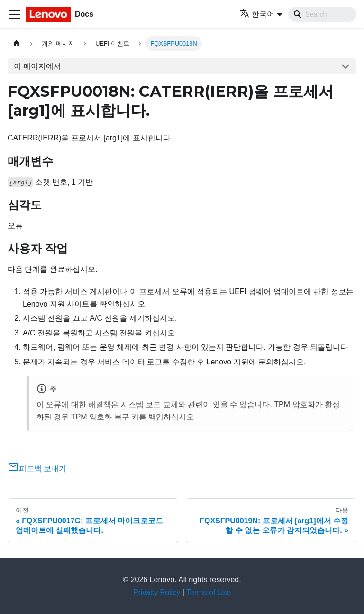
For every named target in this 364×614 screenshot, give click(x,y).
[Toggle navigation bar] (15, 14)
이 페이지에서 (37, 66)
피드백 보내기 (37, 469)
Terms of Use (209, 592)
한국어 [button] (257, 14)
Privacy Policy (157, 592)
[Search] (322, 14)
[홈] (17, 43)
